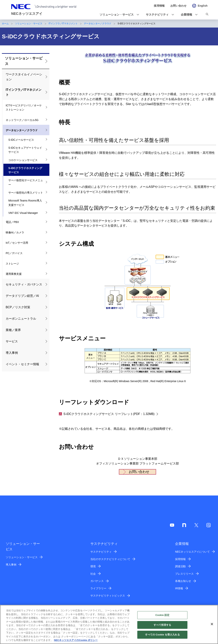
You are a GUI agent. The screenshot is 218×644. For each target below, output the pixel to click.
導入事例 (12, 353)
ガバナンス (97, 581)
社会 (93, 574)
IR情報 (179, 588)
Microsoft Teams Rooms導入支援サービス (25, 203)
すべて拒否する (162, 627)
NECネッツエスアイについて (192, 552)
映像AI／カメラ (15, 232)
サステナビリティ (101, 552)
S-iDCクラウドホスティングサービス (25, 170)
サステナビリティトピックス (108, 596)
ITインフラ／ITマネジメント (63, 24)
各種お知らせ (183, 581)
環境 (93, 566)
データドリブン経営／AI (22, 296)
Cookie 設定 (162, 617)
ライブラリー (98, 588)
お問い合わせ (139, 472)
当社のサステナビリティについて (110, 559)
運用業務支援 (14, 274)
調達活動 (180, 566)
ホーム (5, 24)
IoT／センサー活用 (17, 243)
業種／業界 (13, 330)
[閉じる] (212, 626)
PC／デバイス (14, 253)
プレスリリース (184, 574)
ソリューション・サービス (29, 24)
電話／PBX (12, 222)
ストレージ (12, 264)
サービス (12, 341)
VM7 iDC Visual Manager (23, 213)
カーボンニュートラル (21, 319)
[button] (118, 15)
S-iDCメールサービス (21, 140)
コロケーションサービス (23, 160)
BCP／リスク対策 (18, 307)
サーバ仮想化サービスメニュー (26, 182)
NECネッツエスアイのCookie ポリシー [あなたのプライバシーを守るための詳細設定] (76, 642)
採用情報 (180, 559)
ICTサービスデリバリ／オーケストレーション (24, 108)
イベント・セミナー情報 (22, 364)
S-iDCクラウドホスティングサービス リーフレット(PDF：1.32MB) (107, 414)
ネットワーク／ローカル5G (22, 120)
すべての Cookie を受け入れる (162, 636)
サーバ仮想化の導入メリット (26, 193)
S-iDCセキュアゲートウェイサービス (25, 150)
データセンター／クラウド (98, 24)
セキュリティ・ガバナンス (24, 284)
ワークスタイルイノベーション (24, 77)
